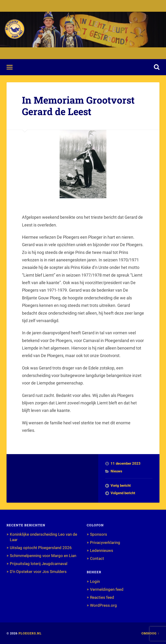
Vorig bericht (121, 486)
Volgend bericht (123, 493)
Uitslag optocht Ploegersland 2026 (41, 548)
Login (95, 581)
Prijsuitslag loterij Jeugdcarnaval (39, 564)
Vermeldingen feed (107, 589)
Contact (97, 558)
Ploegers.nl (30, 633)
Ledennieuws (102, 550)
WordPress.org (103, 605)
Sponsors (99, 534)
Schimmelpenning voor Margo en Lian (43, 556)
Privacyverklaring (105, 542)
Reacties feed (102, 597)
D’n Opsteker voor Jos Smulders (38, 572)
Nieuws (116, 471)
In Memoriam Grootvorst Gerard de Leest (78, 106)
